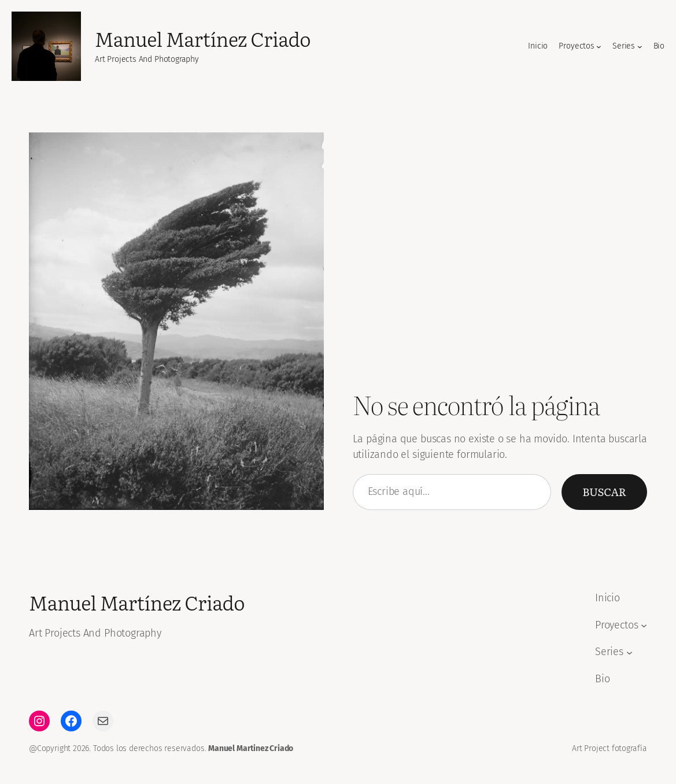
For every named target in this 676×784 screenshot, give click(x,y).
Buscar (604, 491)
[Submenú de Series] (640, 47)
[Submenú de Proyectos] (599, 47)
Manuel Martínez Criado (203, 38)
